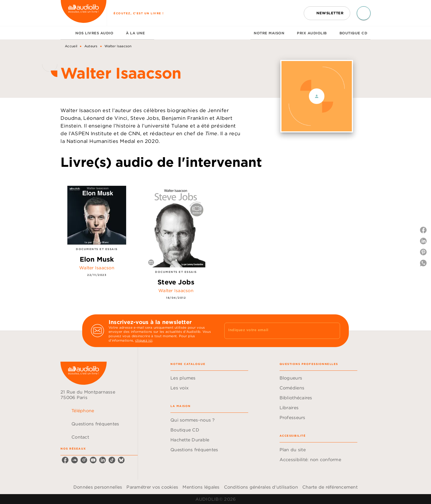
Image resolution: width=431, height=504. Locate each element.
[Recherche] (364, 13)
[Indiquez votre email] (275, 331)
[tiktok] (112, 460)
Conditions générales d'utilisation (261, 487)
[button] (327, 13)
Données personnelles (98, 487)
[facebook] (65, 460)
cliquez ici (144, 340)
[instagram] (84, 460)
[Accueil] (84, 13)
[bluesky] (121, 460)
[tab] (66, 33)
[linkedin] (103, 460)
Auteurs (91, 46)
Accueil (71, 46)
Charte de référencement (330, 487)
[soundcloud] (74, 460)
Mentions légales (201, 487)
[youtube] (93, 460)
